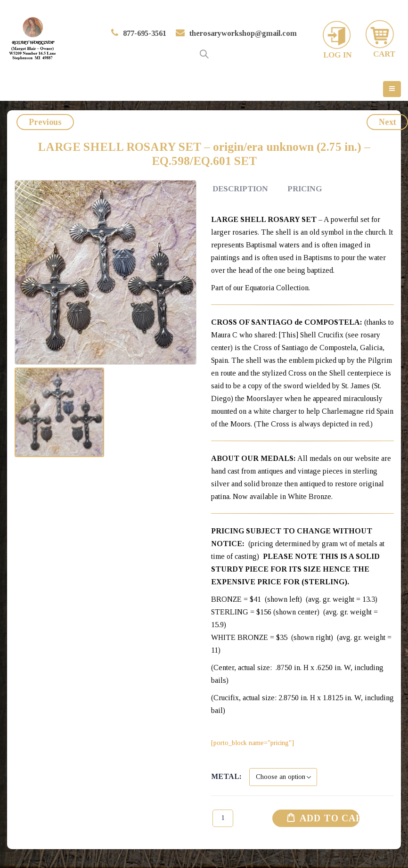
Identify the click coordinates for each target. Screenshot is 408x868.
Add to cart (330, 818)
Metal (225, 776)
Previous (45, 122)
